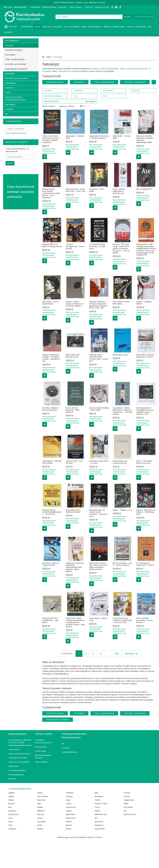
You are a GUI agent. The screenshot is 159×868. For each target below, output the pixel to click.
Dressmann (13, 842)
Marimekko (71, 842)
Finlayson (12, 856)
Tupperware (129, 827)
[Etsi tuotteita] (94, 17)
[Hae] (127, 17)
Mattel (69, 849)
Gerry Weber (43, 824)
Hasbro (40, 834)
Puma (97, 834)
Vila (125, 838)
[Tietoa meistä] (76, 7)
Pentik (97, 827)
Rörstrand (99, 849)
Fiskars (40, 820)
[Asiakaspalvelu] (21, 7)
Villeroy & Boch (130, 842)
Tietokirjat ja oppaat (55, 109)
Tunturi (127, 824)
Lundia (69, 838)
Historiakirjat (79, 109)
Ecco (11, 845)
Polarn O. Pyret (101, 831)
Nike (97, 820)
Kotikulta (70, 820)
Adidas (11, 824)
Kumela (69, 824)
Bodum (12, 831)
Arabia (11, 827)
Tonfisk (127, 820)
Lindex (69, 831)
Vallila (126, 831)
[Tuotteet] (11, 27)
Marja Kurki (71, 845)
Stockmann (100, 856)
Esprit (11, 849)
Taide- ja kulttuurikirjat (104, 109)
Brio (10, 834)
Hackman (41, 827)
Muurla (69, 852)
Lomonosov (71, 834)
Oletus (72, 134)
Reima (98, 838)
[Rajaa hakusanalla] (70, 129)
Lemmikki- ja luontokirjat (135, 109)
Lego (68, 827)
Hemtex (41, 842)
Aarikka (11, 820)
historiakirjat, (114, 96)
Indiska (40, 856)
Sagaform (99, 852)
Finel (10, 852)
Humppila (41, 849)
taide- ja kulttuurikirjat (129, 96)
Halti (39, 831)
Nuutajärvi (99, 824)
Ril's (96, 845)
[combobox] (94, 17)
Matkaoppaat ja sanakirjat (58, 747)
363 (117, 681)
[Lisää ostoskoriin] (45, 184)
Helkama (41, 838)
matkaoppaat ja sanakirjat (68, 99)
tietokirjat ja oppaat (98, 96)
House (40, 845)
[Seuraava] (131, 681)
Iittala (40, 852)
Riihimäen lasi (101, 842)
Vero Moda (128, 834)
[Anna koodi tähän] (21, 157)
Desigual (12, 838)
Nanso (69, 856)
